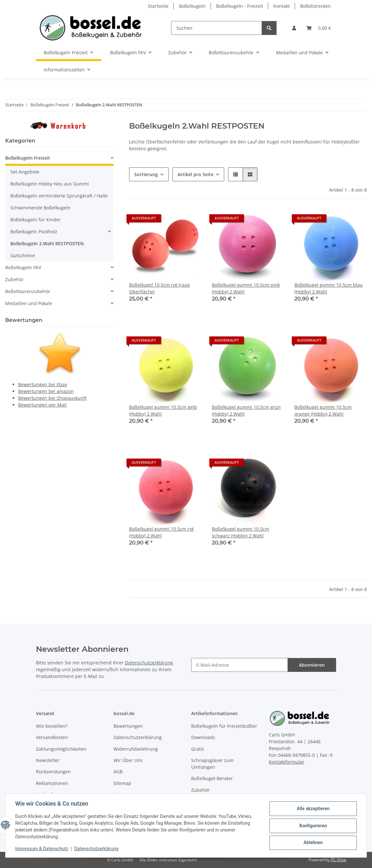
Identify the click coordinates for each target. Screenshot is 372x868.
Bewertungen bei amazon (46, 391)
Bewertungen (128, 726)
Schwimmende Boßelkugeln (40, 208)
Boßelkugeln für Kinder (36, 220)
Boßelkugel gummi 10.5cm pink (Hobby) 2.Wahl (246, 288)
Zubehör (14, 279)
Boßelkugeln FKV (23, 267)
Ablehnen (312, 842)
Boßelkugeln (192, 6)
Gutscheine (23, 255)
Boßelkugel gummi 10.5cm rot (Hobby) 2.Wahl (161, 532)
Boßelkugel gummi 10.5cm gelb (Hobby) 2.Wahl (163, 410)
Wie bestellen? (52, 726)
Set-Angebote (25, 172)
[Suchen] (217, 28)
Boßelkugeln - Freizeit (240, 6)
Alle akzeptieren (312, 809)
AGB (118, 772)
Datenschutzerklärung (97, 849)
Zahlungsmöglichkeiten (61, 749)
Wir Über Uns (128, 760)
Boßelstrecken (316, 6)
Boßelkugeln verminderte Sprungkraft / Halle (59, 196)
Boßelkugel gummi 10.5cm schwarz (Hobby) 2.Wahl (241, 532)
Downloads (203, 737)
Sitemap (122, 783)
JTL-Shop (338, 860)
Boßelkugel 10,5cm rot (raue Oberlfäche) (159, 288)
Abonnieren (312, 665)
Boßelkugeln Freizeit (28, 158)
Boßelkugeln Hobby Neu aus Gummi (50, 184)
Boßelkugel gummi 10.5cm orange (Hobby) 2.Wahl (323, 410)
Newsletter (48, 760)
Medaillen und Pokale (29, 303)
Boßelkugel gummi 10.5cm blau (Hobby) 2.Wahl (328, 288)
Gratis (198, 749)
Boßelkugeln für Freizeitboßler (224, 726)
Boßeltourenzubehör (28, 291)
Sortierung (146, 174)
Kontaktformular (287, 762)
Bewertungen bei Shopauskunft (52, 398)
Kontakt (282, 6)
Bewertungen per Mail (42, 405)
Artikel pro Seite (196, 174)
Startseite (158, 6)
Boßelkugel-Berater (212, 778)
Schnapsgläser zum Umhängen (212, 764)
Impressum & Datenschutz (42, 849)
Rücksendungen (53, 772)
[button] (294, 28)
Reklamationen (52, 783)
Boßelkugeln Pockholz (34, 232)
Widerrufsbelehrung (136, 749)
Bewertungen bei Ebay (43, 384)
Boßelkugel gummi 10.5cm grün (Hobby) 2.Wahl (246, 410)
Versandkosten (52, 737)
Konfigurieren (312, 826)
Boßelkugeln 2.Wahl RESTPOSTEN (47, 243)
